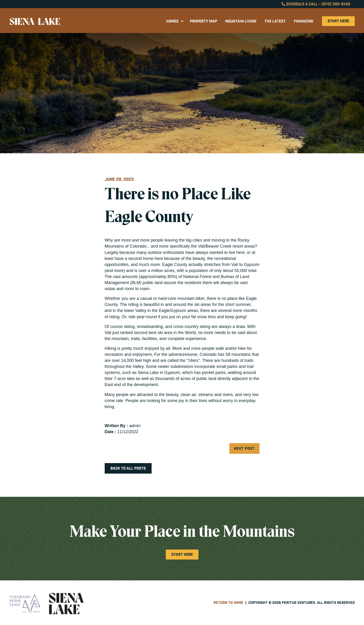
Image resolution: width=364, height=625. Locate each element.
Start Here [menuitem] (338, 21)
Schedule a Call (300, 4)
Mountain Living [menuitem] (241, 21)
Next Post (244, 448)
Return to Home (228, 603)
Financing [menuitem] (304, 21)
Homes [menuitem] (172, 21)
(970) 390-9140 (336, 4)
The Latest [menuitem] (275, 21)
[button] (182, 21)
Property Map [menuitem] (203, 21)
